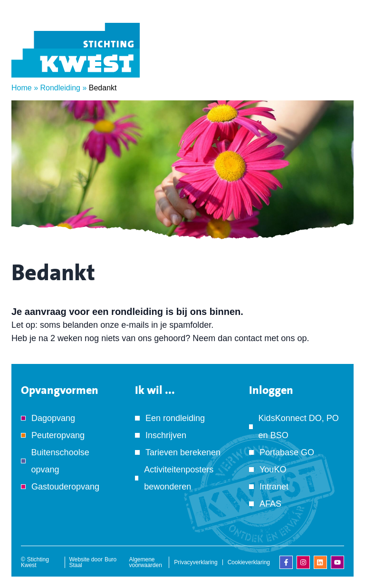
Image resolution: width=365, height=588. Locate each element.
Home (22, 88)
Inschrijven (166, 435)
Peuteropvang (58, 435)
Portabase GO (287, 452)
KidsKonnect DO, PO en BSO (299, 427)
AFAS (270, 504)
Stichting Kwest (35, 562)
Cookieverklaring (249, 562)
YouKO (273, 470)
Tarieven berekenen (183, 452)
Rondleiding (60, 88)
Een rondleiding (175, 418)
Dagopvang (53, 418)
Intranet (274, 487)
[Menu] (339, 63)
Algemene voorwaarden (146, 562)
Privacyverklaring (196, 562)
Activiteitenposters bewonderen (179, 478)
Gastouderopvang (65, 487)
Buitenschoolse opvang (60, 461)
